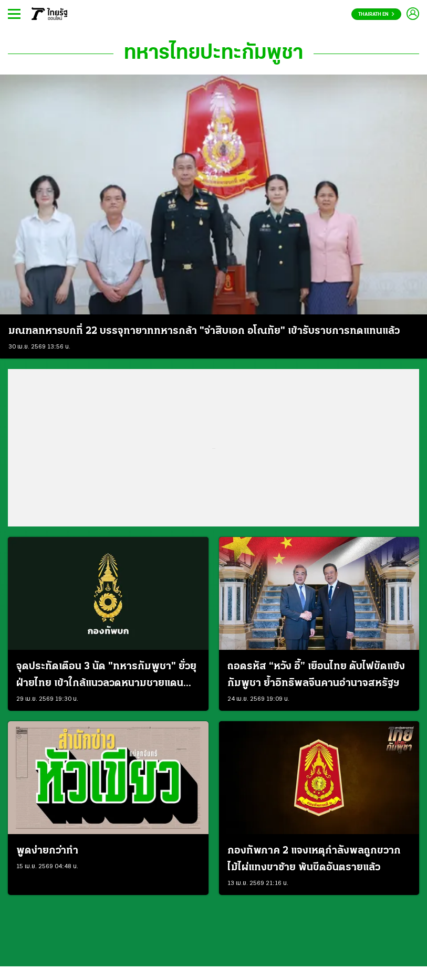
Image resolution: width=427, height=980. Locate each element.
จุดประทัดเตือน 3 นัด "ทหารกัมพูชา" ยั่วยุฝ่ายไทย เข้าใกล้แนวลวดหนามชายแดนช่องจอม (106, 677)
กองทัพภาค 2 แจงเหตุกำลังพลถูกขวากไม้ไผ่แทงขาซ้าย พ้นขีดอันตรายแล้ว (314, 859)
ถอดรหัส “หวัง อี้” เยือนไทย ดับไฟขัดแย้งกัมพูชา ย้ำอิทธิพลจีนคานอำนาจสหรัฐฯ (316, 675)
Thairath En (376, 14)
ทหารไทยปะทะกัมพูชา (213, 54)
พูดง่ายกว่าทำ (47, 851)
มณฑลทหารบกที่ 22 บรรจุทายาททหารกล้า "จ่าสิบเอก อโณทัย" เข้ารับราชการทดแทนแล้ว (204, 331)
